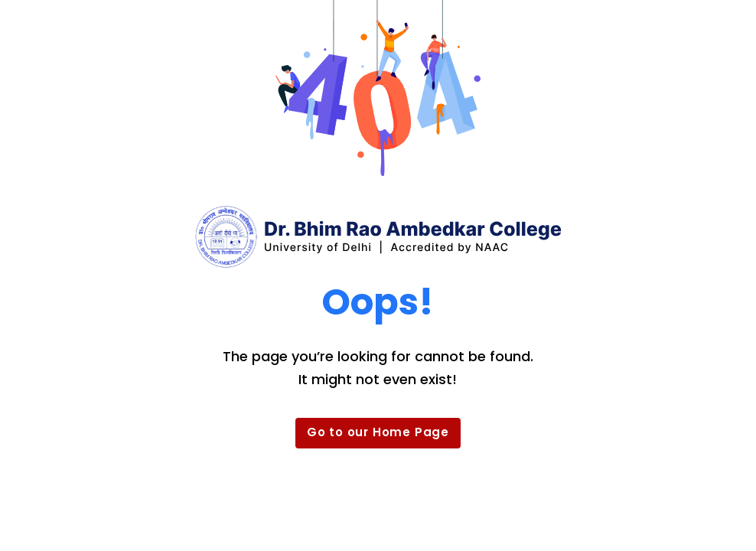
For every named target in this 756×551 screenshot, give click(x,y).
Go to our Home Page (378, 432)
